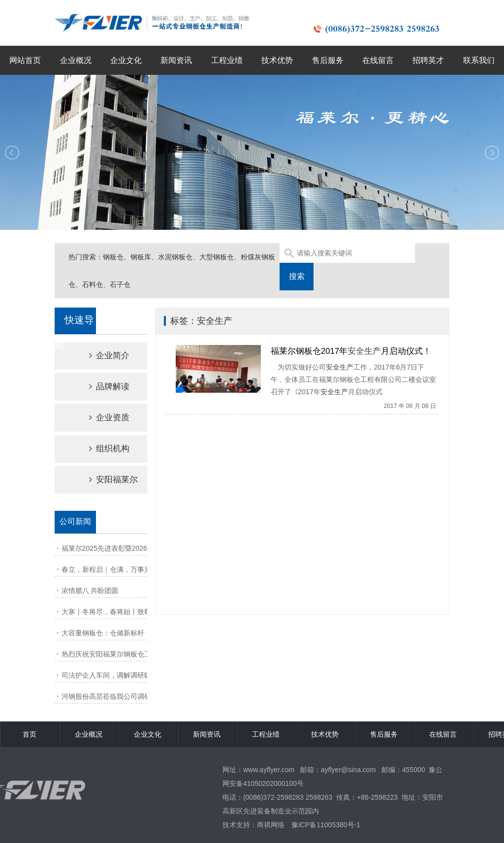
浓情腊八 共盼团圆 (90, 591)
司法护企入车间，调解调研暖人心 (113, 675)
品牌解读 (101, 387)
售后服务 (328, 60)
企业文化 (126, 60)
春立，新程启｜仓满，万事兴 (106, 569)
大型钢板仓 (217, 257)
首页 (30, 734)
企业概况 (76, 60)
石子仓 (120, 284)
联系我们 (479, 60)
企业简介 (101, 356)
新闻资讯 (176, 60)
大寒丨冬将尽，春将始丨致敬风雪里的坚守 (127, 612)
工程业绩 (227, 60)
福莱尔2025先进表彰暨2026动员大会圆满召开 (132, 548)
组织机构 (101, 449)
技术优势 (277, 60)
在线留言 (378, 60)
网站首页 (25, 60)
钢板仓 (113, 257)
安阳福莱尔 (105, 480)
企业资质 (101, 418)
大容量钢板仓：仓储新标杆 (103, 633)
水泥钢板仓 (175, 257)
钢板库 (141, 257)
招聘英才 (428, 60)
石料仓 (93, 284)
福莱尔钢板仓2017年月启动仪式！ (351, 351)
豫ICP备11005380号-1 (326, 825)
